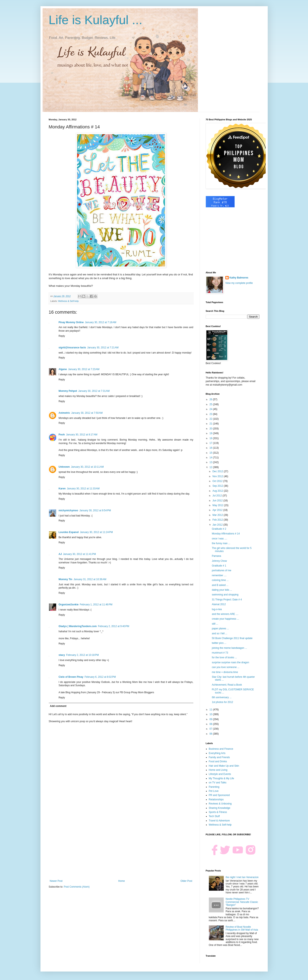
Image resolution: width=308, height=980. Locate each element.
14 (211, 458)
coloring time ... (220, 580)
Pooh (62, 435)
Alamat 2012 (219, 604)
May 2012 (218, 505)
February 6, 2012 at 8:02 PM (100, 677)
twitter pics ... (219, 643)
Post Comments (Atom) (77, 887)
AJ (60, 554)
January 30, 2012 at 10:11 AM (87, 467)
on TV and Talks (218, 783)
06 (211, 734)
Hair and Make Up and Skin (224, 766)
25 (211, 404)
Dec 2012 (218, 471)
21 (211, 424)
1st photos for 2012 (222, 702)
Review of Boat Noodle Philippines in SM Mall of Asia (242, 928)
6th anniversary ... (222, 697)
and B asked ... (220, 585)
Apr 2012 (218, 510)
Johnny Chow (219, 561)
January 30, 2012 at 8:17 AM (82, 435)
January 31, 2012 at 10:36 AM (90, 579)
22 (211, 419)
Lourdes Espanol (69, 532)
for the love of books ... (224, 657)
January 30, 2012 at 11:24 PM (96, 532)
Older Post (186, 881)
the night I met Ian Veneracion (242, 877)
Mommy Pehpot (68, 391)
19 (211, 433)
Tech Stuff (214, 816)
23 (211, 414)
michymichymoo (68, 510)
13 (211, 462)
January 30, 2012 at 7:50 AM (87, 413)
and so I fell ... (219, 633)
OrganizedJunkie (69, 605)
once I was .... (219, 539)
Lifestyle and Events (220, 774)
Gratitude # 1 (219, 566)
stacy (62, 655)
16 (211, 448)
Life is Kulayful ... (96, 20)
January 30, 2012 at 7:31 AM (94, 391)
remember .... (219, 575)
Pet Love (214, 791)
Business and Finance (221, 749)
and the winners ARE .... (225, 614)
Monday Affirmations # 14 (226, 534)
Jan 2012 (218, 525)
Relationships (216, 800)
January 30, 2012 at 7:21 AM (103, 348)
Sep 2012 (218, 486)
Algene (63, 369)
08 (211, 724)
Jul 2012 (217, 496)
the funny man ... (221, 543)
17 (211, 443)
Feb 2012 (218, 520)
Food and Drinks (218, 761)
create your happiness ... (225, 619)
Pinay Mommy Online (71, 322)
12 (211, 467)
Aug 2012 (218, 491)
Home (121, 881)
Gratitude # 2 (219, 529)
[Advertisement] (121, 845)
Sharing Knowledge (220, 808)
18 (211, 438)
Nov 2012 (218, 476)
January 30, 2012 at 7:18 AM (101, 322)
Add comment (58, 706)
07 (211, 729)
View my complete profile (239, 283)
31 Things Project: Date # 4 (227, 600)
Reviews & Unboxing (220, 804)
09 (211, 719)
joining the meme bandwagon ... (229, 648)
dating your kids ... (222, 590)
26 (211, 399)
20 (211, 429)
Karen (62, 489)
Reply (62, 336)
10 (211, 714)
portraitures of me (221, 570)
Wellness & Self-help (68, 301)
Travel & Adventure (219, 821)
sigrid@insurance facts (72, 348)
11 (211, 710)
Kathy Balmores (239, 278)
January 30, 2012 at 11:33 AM (83, 489)
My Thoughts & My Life (222, 778)
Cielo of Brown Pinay (71, 677)
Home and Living (218, 770)
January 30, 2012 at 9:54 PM (95, 510)
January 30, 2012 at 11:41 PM (79, 554)
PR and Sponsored (219, 795)
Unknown (64, 467)
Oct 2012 (218, 481)
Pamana (216, 556)
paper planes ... (220, 629)
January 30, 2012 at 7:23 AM (84, 369)
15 (211, 453)
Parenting (214, 787)
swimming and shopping (225, 595)
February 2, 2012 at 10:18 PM (82, 655)
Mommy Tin (65, 579)
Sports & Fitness (218, 812)
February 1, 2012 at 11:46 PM (96, 605)
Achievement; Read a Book (227, 685)
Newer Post (56, 881)
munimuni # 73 (220, 653)
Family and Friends (219, 757)
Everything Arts (217, 753)
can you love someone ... (225, 667)
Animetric (64, 413)
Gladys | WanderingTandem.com (78, 626)
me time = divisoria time (225, 672)
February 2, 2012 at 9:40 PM (114, 626)
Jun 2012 (218, 501)
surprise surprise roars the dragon (230, 662)
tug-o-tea (217, 609)
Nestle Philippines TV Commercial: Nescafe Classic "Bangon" (242, 902)
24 (211, 409)
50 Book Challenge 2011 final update (232, 638)
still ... (215, 624)
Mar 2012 (218, 515)
